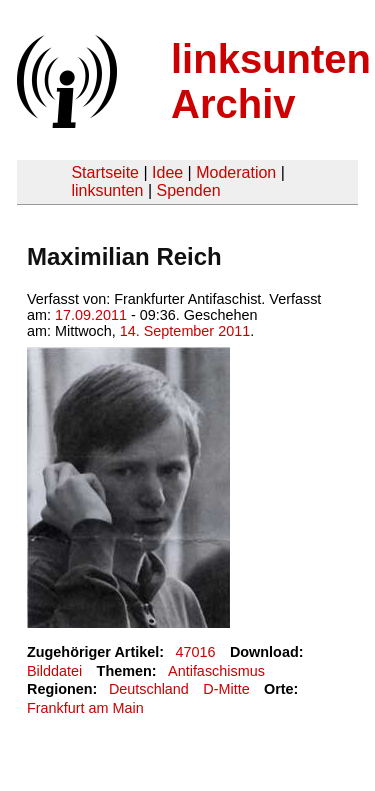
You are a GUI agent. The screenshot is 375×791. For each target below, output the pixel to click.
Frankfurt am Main (85, 708)
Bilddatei (54, 671)
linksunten (107, 190)
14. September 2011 (185, 331)
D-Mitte (226, 689)
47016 (196, 652)
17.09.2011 (91, 315)
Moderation (236, 172)
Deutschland (149, 689)
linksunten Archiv (271, 81)
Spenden (188, 190)
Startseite (105, 172)
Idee (167, 172)
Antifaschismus (216, 671)
